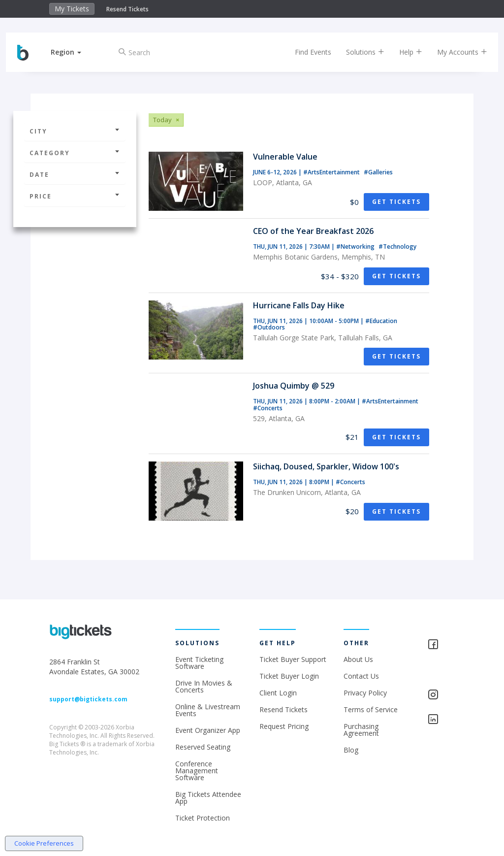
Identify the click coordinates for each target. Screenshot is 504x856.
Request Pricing (284, 726)
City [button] (75, 131)
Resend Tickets (127, 9)
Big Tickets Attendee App (208, 798)
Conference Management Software (197, 771)
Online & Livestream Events (208, 710)
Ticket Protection (203, 818)
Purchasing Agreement (361, 730)
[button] (74, 52)
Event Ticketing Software (199, 663)
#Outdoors (269, 327)
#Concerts (268, 408)
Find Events (305, 52)
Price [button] (75, 196)
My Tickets (72, 9)
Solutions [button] (357, 52)
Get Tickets (396, 202)
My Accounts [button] (454, 52)
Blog (351, 750)
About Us (358, 659)
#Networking (356, 247)
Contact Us (361, 676)
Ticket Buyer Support (293, 659)
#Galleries (378, 172)
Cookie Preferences (44, 843)
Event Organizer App (208, 730)
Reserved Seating (203, 747)
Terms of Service (371, 709)
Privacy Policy (365, 693)
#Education (381, 321)
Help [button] (402, 52)
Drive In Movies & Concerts (204, 686)
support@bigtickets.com (88, 699)
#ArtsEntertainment (332, 172)
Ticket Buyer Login (289, 676)
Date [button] (75, 175)
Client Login (278, 693)
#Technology (397, 247)
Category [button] (75, 153)
